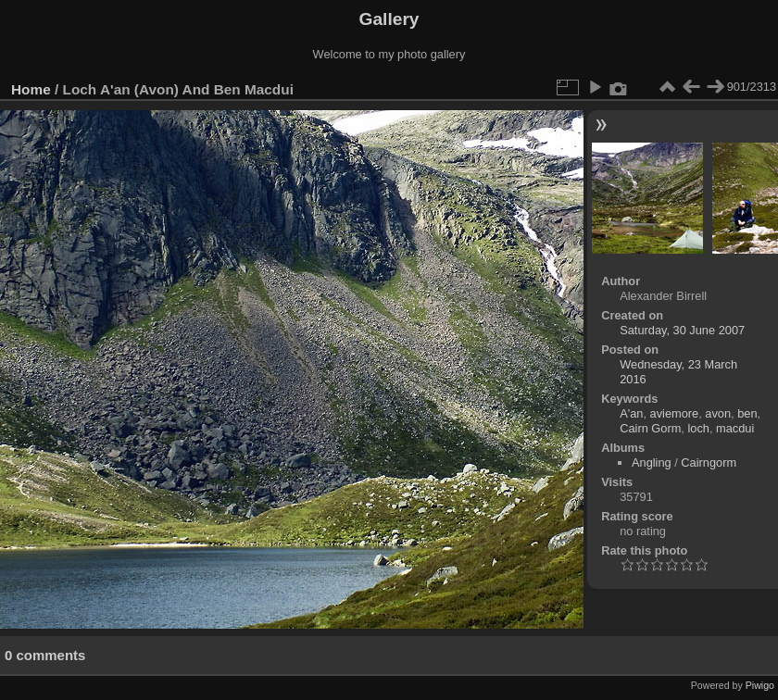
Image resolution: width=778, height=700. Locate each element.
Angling (652, 462)
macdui (735, 428)
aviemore (675, 413)
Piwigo (760, 685)
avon (718, 413)
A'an (631, 413)
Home (31, 89)
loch (698, 428)
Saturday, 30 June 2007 (682, 330)
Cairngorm (709, 462)
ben (747, 413)
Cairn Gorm (650, 428)
